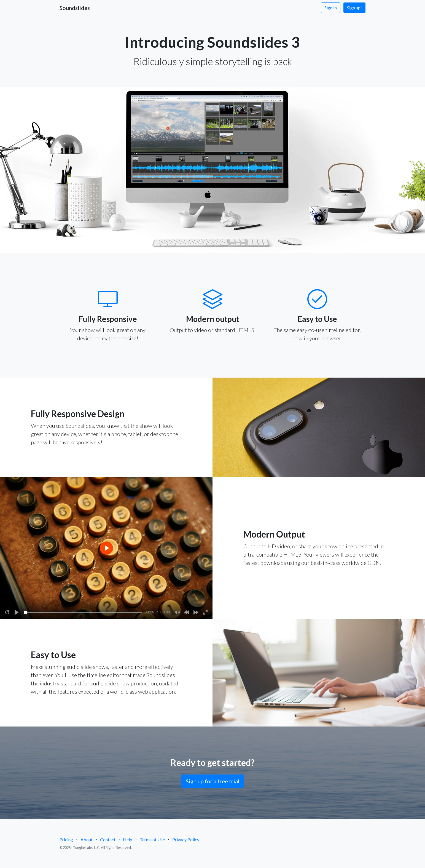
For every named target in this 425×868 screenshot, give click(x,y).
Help (128, 839)
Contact (108, 839)
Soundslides (75, 8)
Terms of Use (152, 839)
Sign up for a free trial (213, 781)
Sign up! (354, 8)
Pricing (66, 839)
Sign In (331, 8)
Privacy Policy (186, 839)
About (87, 839)
